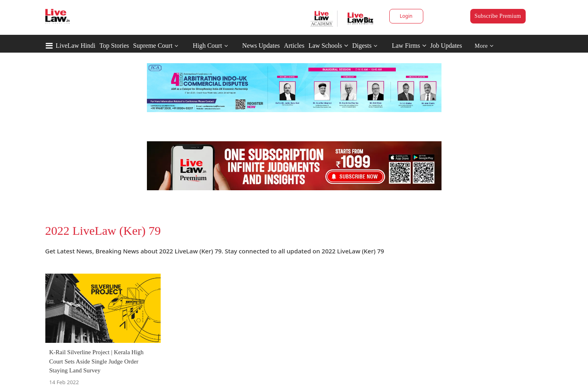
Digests (362, 46)
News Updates (261, 46)
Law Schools (328, 46)
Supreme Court (153, 46)
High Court (207, 46)
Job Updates (446, 46)
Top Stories (114, 46)
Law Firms (409, 46)
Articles (294, 46)
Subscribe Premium (498, 16)
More (484, 46)
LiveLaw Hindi (76, 46)
